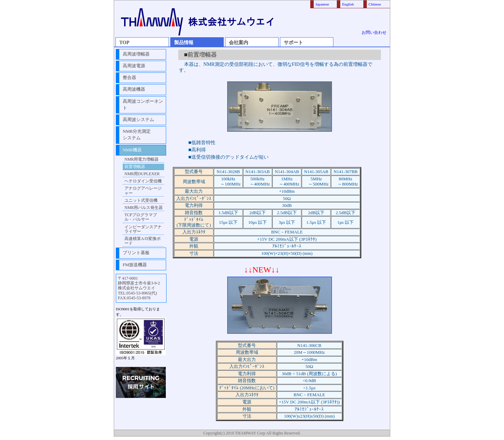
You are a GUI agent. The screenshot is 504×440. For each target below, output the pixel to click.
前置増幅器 (135, 167)
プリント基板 (136, 253)
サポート (293, 42)
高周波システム (138, 120)
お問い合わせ (374, 32)
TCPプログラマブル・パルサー (141, 217)
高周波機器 (134, 89)
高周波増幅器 (136, 54)
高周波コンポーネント (143, 105)
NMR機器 (132, 150)
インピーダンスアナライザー (143, 229)
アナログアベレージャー (143, 191)
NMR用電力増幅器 (142, 159)
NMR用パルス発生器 (144, 208)
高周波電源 (134, 66)
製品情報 (184, 42)
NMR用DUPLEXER (142, 174)
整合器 (129, 78)
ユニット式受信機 (141, 200)
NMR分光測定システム (137, 135)
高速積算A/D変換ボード (143, 241)
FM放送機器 (135, 265)
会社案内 (239, 42)
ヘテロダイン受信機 (143, 181)
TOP (124, 42)
